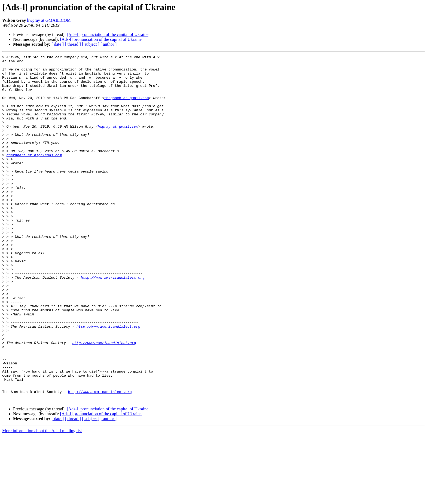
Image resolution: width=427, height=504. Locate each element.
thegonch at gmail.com (126, 107)
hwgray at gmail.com (118, 141)
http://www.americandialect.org (113, 322)
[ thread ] (73, 44)
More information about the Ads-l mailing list (42, 499)
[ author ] (109, 44)
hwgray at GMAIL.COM (49, 20)
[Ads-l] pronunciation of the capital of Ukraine (107, 34)
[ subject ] (91, 44)
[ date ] (58, 44)
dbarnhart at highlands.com (34, 175)
